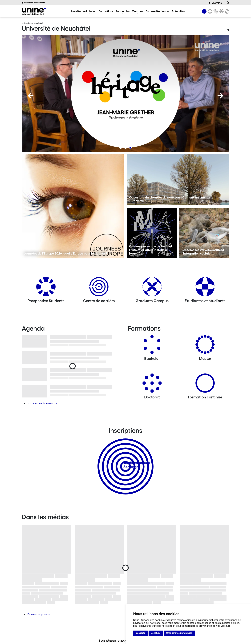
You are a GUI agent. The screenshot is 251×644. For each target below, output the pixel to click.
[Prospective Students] (46, 288)
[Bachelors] (152, 346)
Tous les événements (42, 403)
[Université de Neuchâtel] (34, 11)
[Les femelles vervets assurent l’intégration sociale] (204, 233)
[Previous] (31, 96)
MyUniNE (215, 3)
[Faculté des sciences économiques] (227, 11)
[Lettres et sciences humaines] (209, 11)
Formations (106, 11)
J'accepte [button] (141, 633)
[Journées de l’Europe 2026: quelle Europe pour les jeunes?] (73, 206)
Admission (90, 11)
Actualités (178, 11)
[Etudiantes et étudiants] (205, 288)
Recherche (123, 11)
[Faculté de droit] (221, 11)
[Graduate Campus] (152, 288)
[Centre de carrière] (99, 288)
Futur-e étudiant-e (157, 11)
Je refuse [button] (156, 633)
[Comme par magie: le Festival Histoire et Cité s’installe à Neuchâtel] (152, 233)
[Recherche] (228, 3)
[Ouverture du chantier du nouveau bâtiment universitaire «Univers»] (178, 180)
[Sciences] (215, 11)
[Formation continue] (205, 384)
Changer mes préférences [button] (179, 633)
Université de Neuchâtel (34, 3)
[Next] (220, 96)
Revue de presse (39, 614)
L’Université (73, 11)
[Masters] (205, 346)
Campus (138, 11)
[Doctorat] (152, 384)
